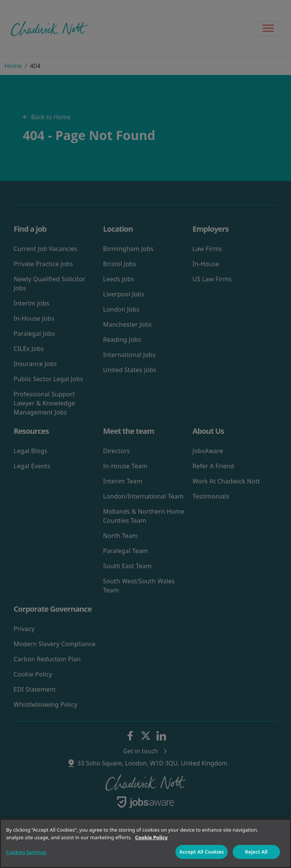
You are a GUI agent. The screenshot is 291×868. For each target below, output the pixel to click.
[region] (145, 843)
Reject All (257, 852)
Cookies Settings (26, 852)
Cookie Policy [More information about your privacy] (152, 837)
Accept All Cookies (202, 852)
